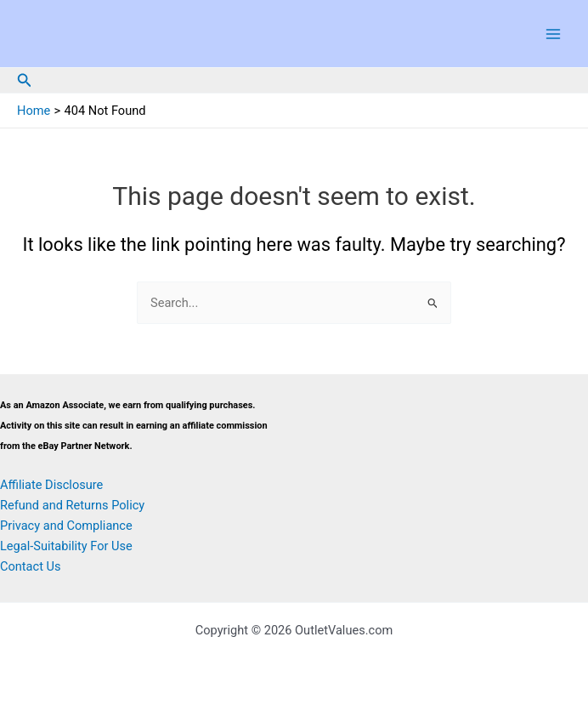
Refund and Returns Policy (72, 505)
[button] (25, 80)
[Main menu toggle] (553, 34)
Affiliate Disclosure (51, 485)
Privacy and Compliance (66, 526)
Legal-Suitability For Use (66, 546)
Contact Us (31, 566)
